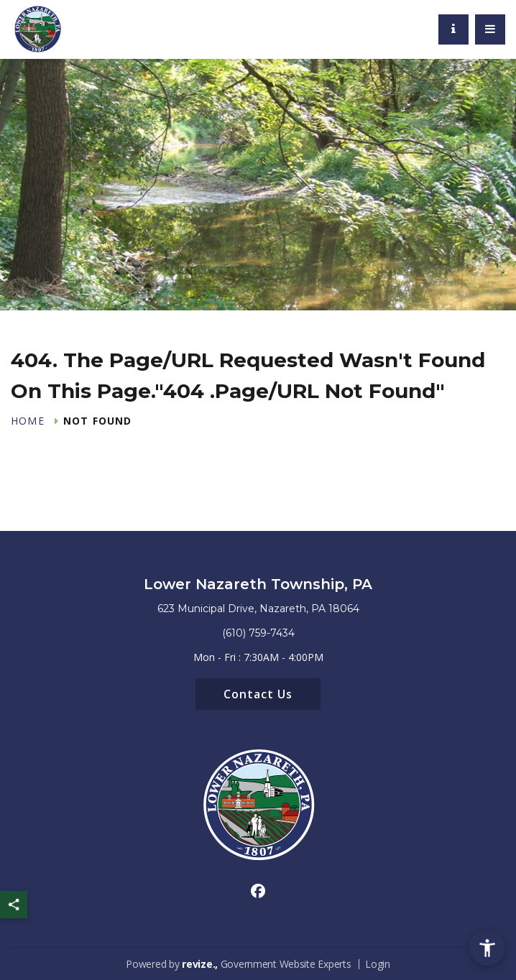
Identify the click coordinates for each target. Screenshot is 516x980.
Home (28, 421)
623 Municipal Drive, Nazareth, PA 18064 (258, 609)
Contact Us (258, 694)
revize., (200, 964)
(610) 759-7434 (258, 633)
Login (378, 964)
